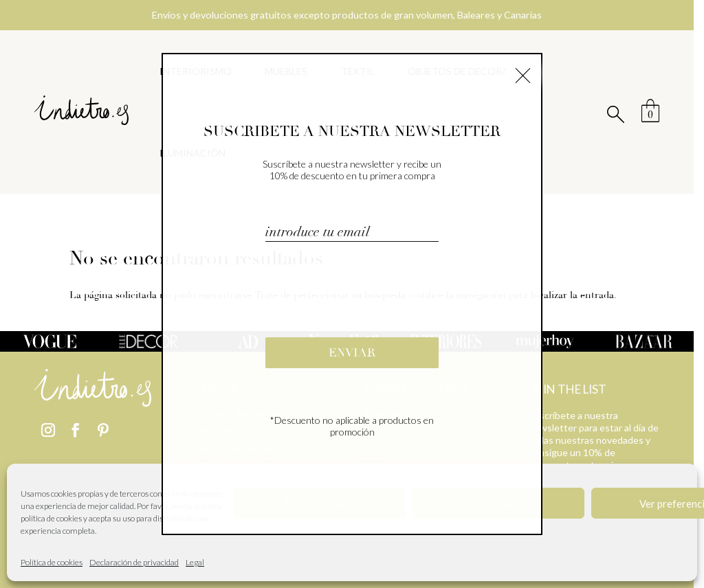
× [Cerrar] (523, 73)
